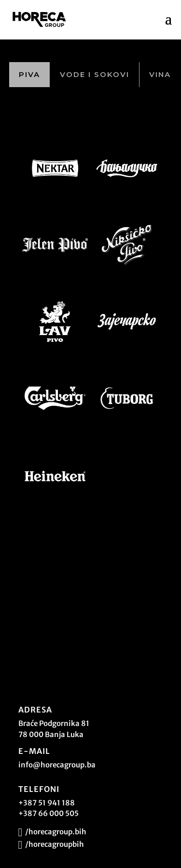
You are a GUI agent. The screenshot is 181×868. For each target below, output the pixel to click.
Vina (160, 74)
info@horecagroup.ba (57, 765)
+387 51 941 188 (47, 803)
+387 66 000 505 (49, 813)
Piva (29, 74)
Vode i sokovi (95, 74)
